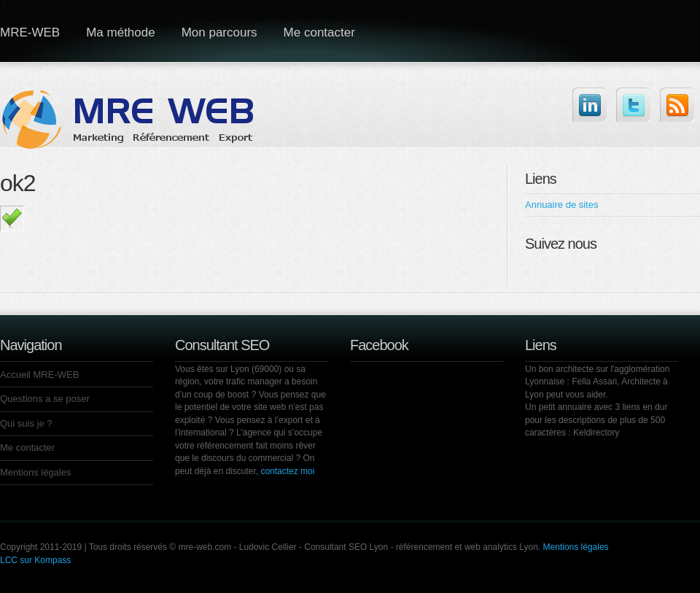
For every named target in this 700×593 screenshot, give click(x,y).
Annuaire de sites (561, 205)
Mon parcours (219, 32)
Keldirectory (596, 433)
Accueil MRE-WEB (39, 375)
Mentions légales (36, 472)
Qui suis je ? (26, 423)
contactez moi (287, 471)
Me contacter (319, 32)
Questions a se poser (45, 399)
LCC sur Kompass (35, 560)
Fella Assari (594, 381)
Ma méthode (121, 32)
